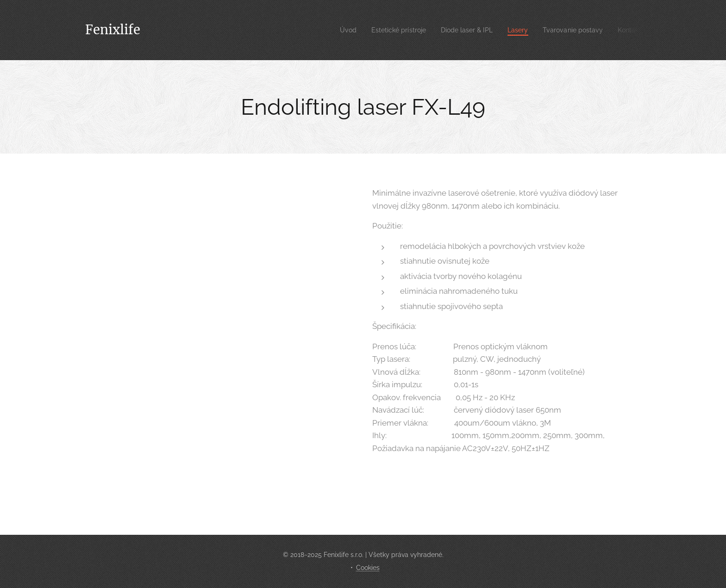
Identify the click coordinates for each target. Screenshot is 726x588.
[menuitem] (329, 30)
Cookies (368, 568)
